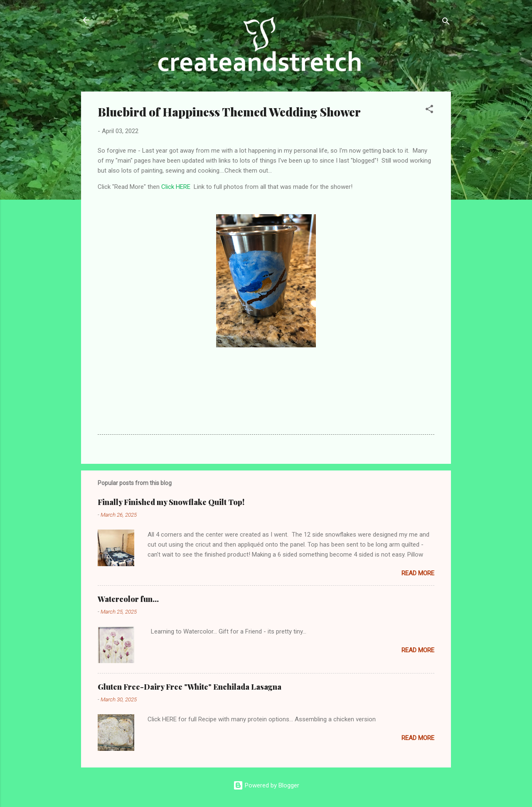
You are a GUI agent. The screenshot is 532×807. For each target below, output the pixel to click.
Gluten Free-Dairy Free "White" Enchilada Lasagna (190, 687)
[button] (429, 110)
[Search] (446, 23)
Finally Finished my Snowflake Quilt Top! (171, 502)
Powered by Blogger (266, 785)
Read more (418, 573)
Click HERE (176, 187)
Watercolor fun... (128, 599)
